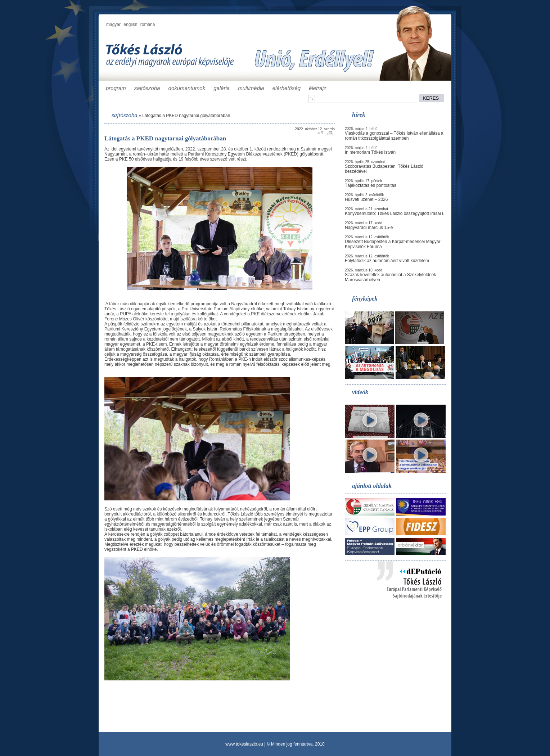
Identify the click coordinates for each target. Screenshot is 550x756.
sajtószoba (147, 88)
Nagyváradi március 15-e (369, 228)
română (148, 24)
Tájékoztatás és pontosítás (371, 185)
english (130, 24)
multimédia (251, 88)
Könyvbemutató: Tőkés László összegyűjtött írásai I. (395, 213)
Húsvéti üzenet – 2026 (366, 199)
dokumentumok (187, 88)
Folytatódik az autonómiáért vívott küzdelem (387, 261)
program (116, 88)
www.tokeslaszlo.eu (244, 744)
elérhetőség (287, 88)
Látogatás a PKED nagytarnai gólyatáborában (186, 116)
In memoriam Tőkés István (370, 152)
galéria (222, 88)
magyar (113, 24)
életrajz (317, 88)
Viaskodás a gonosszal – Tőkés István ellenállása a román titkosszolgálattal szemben (394, 136)
